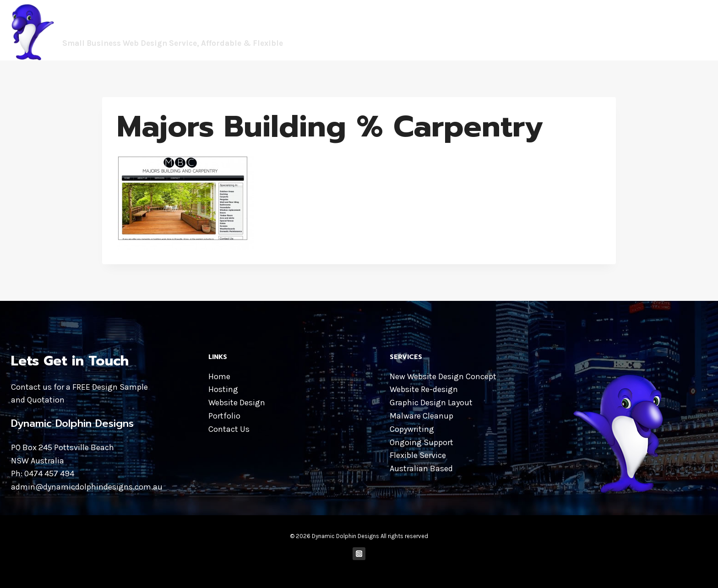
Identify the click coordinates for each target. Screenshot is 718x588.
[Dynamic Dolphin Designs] (157, 30)
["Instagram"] (359, 554)
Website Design (237, 403)
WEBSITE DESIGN (536, 30)
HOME (484, 30)
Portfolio (224, 416)
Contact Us (229, 429)
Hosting (223, 389)
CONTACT (685, 30)
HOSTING (594, 30)
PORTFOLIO (640, 30)
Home (219, 376)
